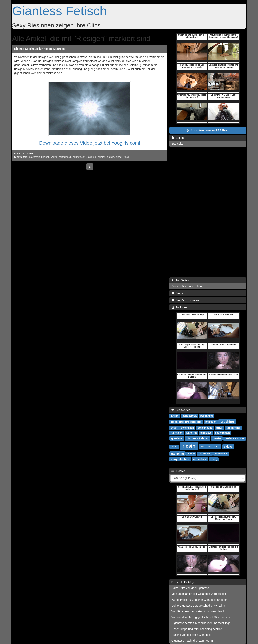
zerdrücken (205, 454)
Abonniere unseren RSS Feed (208, 130)
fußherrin (191, 433)
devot (174, 428)
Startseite (177, 144)
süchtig (110, 157)
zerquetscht (200, 459)
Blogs (177, 293)
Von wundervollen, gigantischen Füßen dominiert (202, 617)
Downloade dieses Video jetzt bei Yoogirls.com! (90, 143)
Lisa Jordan (34, 157)
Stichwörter (181, 410)
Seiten (177, 138)
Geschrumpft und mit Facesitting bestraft (197, 629)
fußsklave (206, 433)
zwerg (214, 459)
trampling (177, 453)
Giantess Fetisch (59, 11)
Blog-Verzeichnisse (186, 300)
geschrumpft (222, 433)
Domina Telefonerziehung (187, 286)
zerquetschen (180, 459)
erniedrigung (205, 428)
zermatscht (79, 157)
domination (187, 428)
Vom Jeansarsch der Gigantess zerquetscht (199, 594)
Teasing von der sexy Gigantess (191, 635)
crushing (227, 422)
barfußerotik (189, 416)
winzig (54, 157)
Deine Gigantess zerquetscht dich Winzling (198, 606)
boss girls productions (186, 422)
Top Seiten (180, 280)
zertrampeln (65, 157)
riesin (189, 446)
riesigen (45, 157)
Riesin (126, 157)
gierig (119, 157)
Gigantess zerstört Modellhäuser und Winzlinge (201, 623)
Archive (178, 471)
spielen (102, 157)
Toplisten (179, 307)
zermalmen (221, 454)
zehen (191, 454)
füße (219, 428)
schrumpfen (210, 446)
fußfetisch (176, 433)
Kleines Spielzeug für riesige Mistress (39, 49)
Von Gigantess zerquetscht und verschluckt (198, 611)
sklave (228, 446)
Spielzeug (91, 157)
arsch (175, 416)
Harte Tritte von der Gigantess (190, 588)
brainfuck (211, 422)
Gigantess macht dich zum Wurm (192, 641)
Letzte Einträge (183, 582)
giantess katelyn (198, 438)
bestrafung (207, 416)
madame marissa (235, 438)
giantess (177, 438)
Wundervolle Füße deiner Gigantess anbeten (199, 600)
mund (174, 447)
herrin (217, 438)
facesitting (233, 428)
